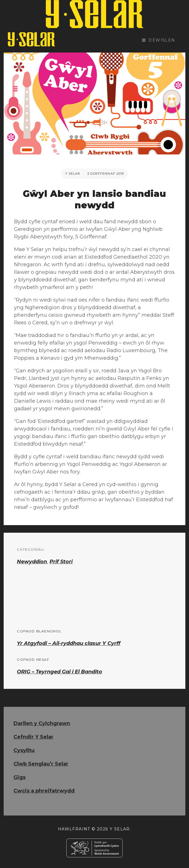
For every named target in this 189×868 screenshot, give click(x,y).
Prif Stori (61, 562)
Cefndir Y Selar (33, 737)
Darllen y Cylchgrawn (42, 723)
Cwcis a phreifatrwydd (44, 791)
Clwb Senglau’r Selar (41, 764)
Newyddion (32, 562)
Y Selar (73, 174)
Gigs (20, 777)
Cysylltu (24, 750)
